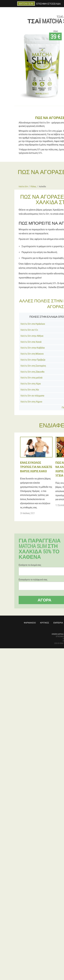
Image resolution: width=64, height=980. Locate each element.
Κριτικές (45, 623)
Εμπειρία (58, 623)
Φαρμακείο (30, 623)
